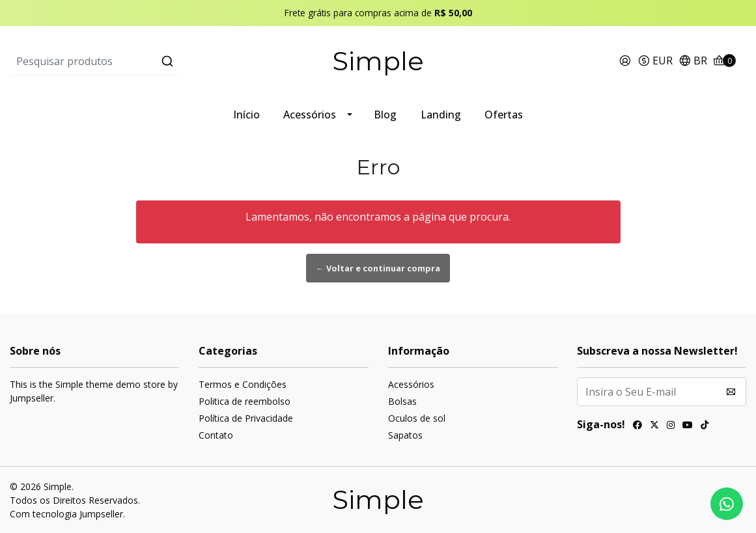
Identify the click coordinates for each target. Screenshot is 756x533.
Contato (216, 435)
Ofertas (504, 115)
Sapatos (405, 435)
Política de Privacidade (246, 418)
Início (246, 115)
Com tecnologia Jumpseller (66, 514)
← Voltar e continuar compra (378, 268)
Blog (385, 115)
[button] (655, 61)
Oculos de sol (417, 418)
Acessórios (310, 115)
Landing (441, 115)
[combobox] (133, 61)
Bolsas (402, 401)
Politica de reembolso (245, 401)
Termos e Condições (243, 384)
